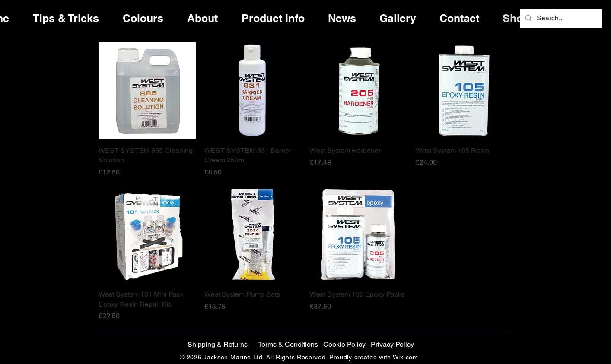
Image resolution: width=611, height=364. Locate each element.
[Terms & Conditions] (288, 345)
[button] (344, 345)
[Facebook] (582, 161)
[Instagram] (582, 197)
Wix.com (406, 357)
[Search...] (560, 18)
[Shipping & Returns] (217, 345)
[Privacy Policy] (392, 345)
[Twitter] (582, 179)
